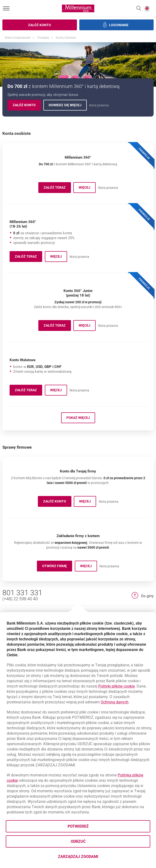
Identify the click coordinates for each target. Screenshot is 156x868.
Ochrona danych (115, 702)
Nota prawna (99, 105)
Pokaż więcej (78, 463)
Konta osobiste (66, 38)
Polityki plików (116, 686)
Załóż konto (27, 106)
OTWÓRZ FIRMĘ (57, 612)
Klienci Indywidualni (18, 38)
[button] (139, 9)
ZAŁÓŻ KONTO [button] (57, 548)
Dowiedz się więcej (68, 106)
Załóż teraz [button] (57, 349)
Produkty (43, 38)
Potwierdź (78, 826)
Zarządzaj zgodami (97, 858)
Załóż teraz (57, 188)
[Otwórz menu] (6, 8)
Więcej (87, 188)
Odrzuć (78, 841)
